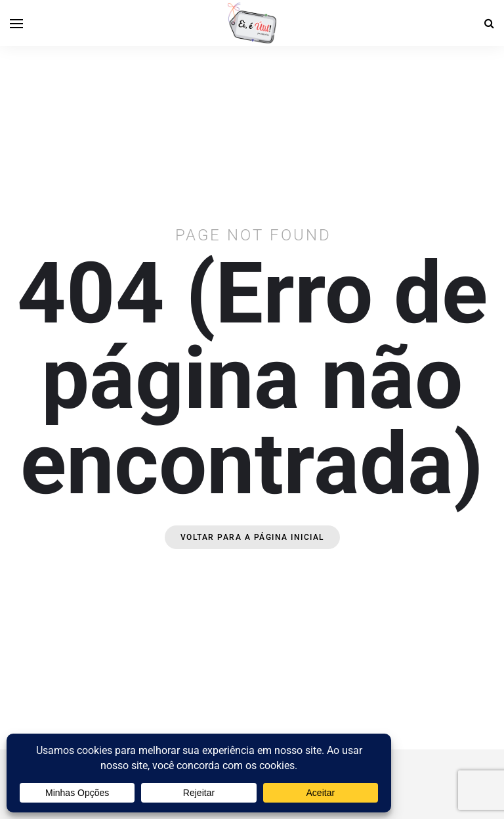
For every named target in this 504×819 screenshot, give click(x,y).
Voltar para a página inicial (252, 537)
